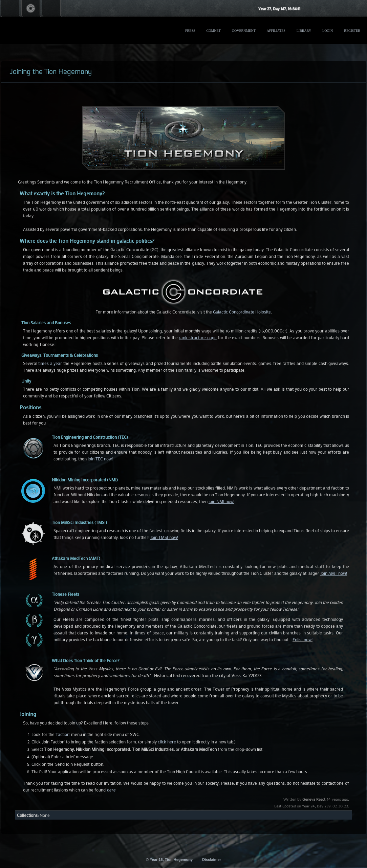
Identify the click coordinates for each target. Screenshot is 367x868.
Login (328, 31)
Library (304, 31)
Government (244, 31)
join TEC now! (100, 459)
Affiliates (276, 31)
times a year (50, 363)
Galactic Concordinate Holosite (242, 312)
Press (190, 31)
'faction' (63, 734)
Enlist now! (303, 639)
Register (352, 31)
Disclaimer (212, 860)
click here (167, 742)
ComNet (214, 31)
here (111, 790)
